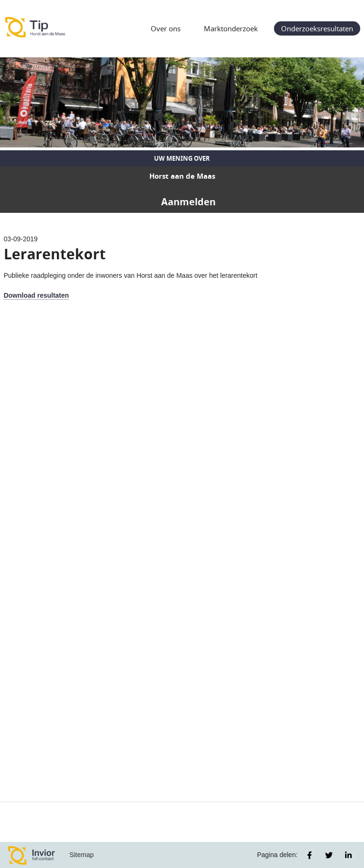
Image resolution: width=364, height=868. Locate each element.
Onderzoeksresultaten (317, 28)
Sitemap (81, 855)
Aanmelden (188, 202)
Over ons (166, 28)
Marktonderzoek (231, 28)
